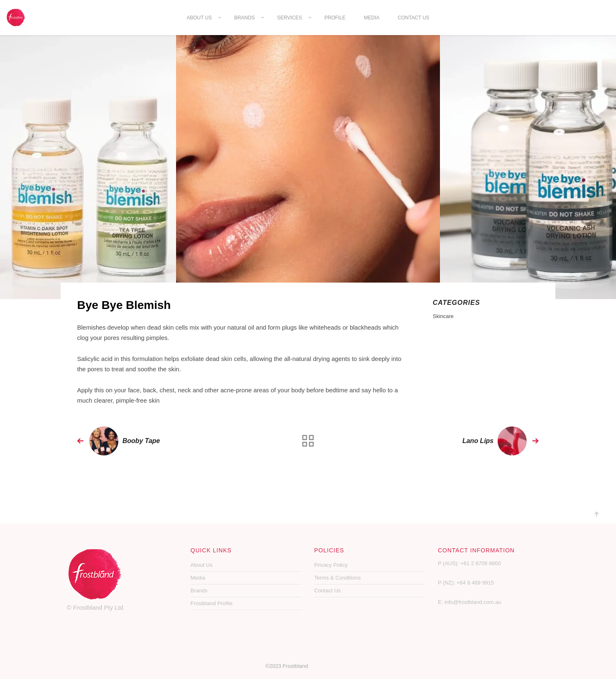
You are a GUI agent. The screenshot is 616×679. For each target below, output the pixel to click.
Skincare (443, 316)
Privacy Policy (331, 565)
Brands (245, 18)
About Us (199, 18)
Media (371, 18)
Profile (335, 18)
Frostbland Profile (212, 603)
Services (289, 18)
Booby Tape (141, 441)
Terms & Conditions (337, 578)
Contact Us (413, 18)
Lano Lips (478, 441)
